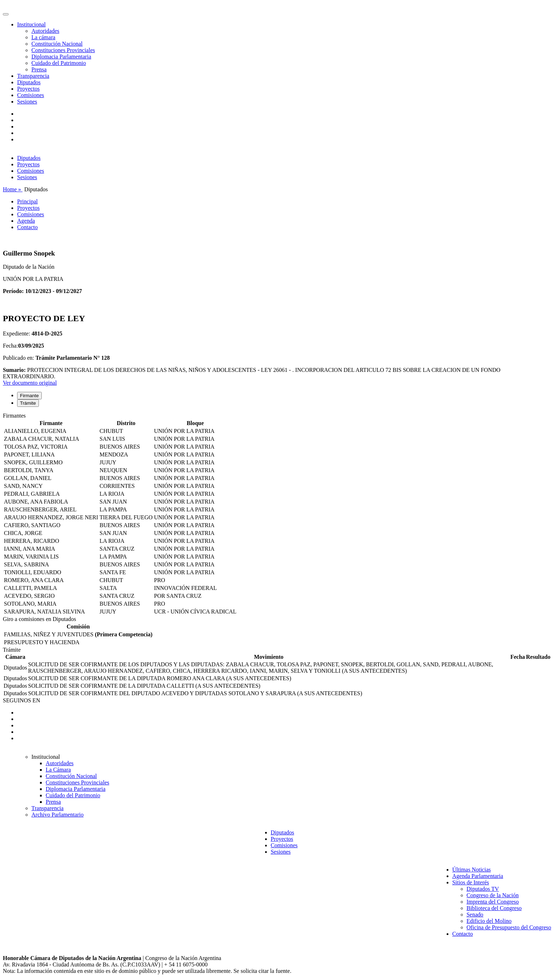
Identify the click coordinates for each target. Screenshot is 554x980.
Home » (13, 189)
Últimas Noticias (472, 870)
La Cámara (58, 770)
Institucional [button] (31, 24)
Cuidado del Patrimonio (59, 63)
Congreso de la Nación (493, 895)
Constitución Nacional (57, 44)
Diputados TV (483, 889)
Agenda (26, 221)
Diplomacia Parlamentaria (61, 57)
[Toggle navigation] (6, 14)
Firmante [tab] (29, 396)
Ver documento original (30, 383)
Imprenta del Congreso (493, 902)
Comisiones (31, 95)
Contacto (27, 227)
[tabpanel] (277, 514)
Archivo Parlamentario (57, 815)
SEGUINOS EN (21, 700)
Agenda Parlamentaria (478, 876)
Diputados (29, 82)
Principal (27, 201)
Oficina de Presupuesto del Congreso (509, 927)
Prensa (39, 69)
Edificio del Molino (489, 921)
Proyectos (28, 89)
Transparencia (33, 76)
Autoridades (45, 31)
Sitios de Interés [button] (471, 882)
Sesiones (27, 102)
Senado (475, 915)
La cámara (43, 37)
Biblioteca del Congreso (494, 908)
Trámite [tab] (28, 403)
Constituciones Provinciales (63, 50)
